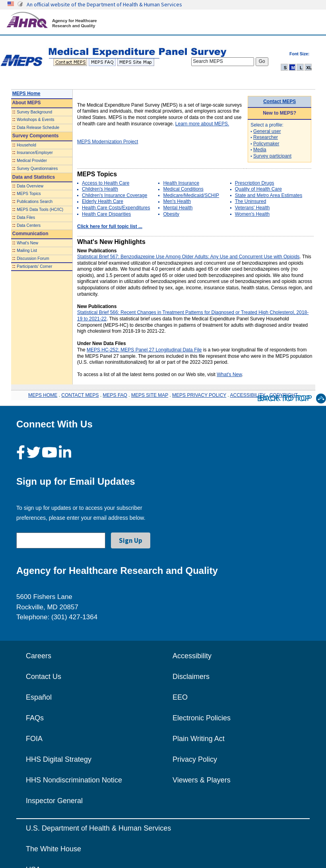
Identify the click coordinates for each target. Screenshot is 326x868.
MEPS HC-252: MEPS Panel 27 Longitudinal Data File (144, 350)
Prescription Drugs (255, 183)
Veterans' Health (252, 208)
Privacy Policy (195, 759)
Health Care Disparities (106, 214)
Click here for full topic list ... (110, 226)
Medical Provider (32, 161)
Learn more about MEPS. (202, 124)
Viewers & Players (202, 780)
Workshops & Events (35, 120)
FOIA (34, 739)
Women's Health (252, 214)
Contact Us (44, 677)
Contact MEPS (279, 101)
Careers (39, 656)
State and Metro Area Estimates (269, 195)
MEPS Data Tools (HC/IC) (40, 210)
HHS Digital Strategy (59, 759)
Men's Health (177, 201)
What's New (27, 243)
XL (309, 68)
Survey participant (272, 156)
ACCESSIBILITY (248, 395)
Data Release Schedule (38, 128)
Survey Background (34, 112)
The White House (53, 849)
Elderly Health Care (103, 201)
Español (39, 697)
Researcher (266, 137)
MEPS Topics (29, 194)
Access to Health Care (106, 183)
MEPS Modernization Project (108, 142)
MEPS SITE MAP (150, 395)
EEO (180, 697)
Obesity (171, 214)
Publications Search (35, 202)
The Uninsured (251, 201)
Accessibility (192, 656)
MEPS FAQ (115, 395)
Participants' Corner (34, 266)
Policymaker (266, 144)
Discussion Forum (33, 258)
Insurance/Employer (35, 153)
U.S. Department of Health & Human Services (98, 828)
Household (26, 145)
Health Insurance (181, 183)
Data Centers (29, 225)
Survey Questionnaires (37, 169)
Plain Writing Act (199, 739)
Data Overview (30, 186)
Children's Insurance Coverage (114, 195)
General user (267, 131)
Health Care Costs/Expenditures (116, 208)
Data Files (26, 217)
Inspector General (54, 801)
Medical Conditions (183, 189)
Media (260, 150)
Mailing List (27, 251)
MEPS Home (26, 94)
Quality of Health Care (258, 189)
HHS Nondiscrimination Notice (74, 780)
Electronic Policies (202, 718)
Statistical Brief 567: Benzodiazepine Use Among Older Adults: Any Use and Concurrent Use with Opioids (188, 257)
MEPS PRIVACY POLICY (199, 395)
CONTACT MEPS (80, 395)
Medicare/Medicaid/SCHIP (191, 195)
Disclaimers (191, 677)
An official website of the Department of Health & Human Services (104, 4)
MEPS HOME (43, 395)
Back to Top (292, 399)
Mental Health (178, 208)
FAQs (35, 718)
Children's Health (100, 189)
